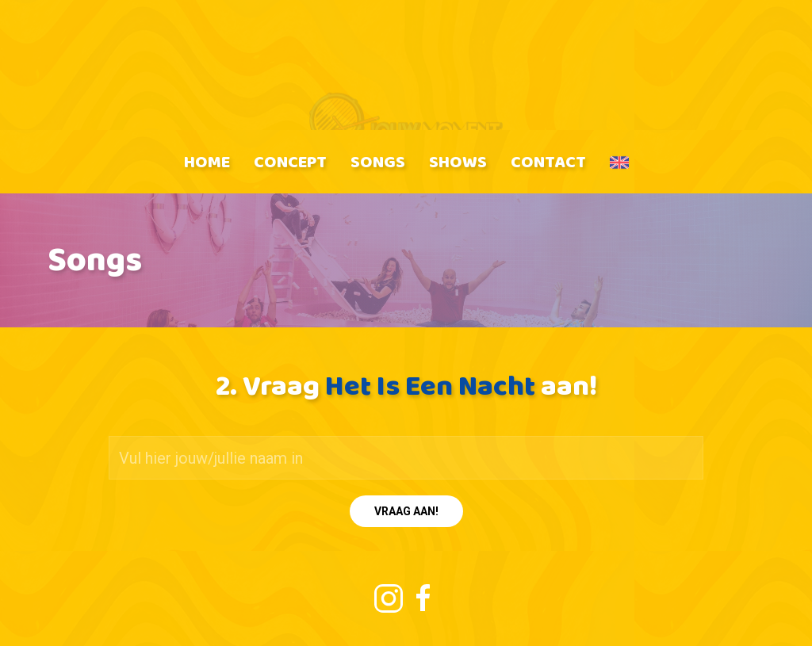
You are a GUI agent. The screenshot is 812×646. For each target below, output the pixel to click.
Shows (458, 161)
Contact (548, 161)
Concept (290, 161)
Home (207, 161)
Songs (378, 161)
